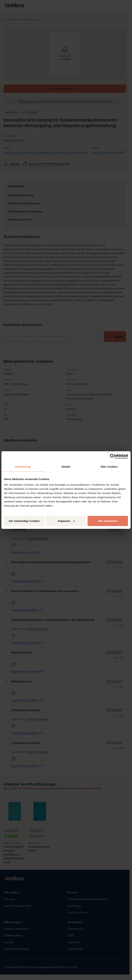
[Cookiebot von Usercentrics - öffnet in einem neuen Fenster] (113, 457)
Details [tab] (66, 467)
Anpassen (66, 521)
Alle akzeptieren (108, 521)
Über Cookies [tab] (109, 467)
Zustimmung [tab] (23, 467)
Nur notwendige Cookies (24, 521)
